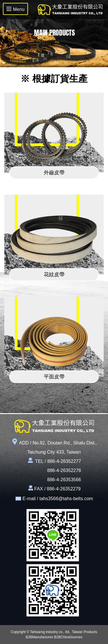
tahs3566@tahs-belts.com (66, 499)
